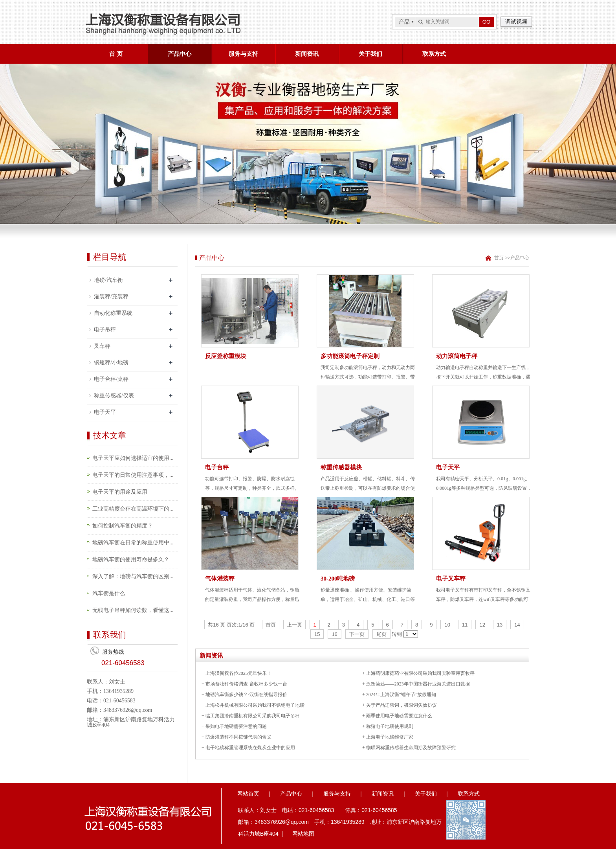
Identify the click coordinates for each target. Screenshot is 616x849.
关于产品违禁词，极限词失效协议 (401, 705)
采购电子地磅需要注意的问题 (236, 726)
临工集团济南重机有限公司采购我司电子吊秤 (253, 716)
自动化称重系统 (113, 313)
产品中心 (180, 54)
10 (447, 625)
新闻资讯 (307, 54)
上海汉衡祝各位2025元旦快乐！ (238, 673)
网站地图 (303, 834)
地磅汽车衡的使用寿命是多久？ (131, 560)
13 (500, 625)
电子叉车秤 (451, 579)
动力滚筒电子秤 (457, 356)
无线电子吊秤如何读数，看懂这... (133, 610)
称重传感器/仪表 (114, 396)
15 (317, 634)
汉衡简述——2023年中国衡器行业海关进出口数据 (418, 684)
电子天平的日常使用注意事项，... (133, 475)
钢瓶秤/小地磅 (111, 363)
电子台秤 (217, 467)
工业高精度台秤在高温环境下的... (133, 509)
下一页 (357, 634)
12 (482, 625)
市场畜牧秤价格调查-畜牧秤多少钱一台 (246, 684)
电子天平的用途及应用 (120, 492)
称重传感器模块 (341, 467)
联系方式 (434, 54)
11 (465, 625)
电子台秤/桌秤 (111, 379)
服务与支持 (243, 54)
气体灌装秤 (220, 579)
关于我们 (370, 54)
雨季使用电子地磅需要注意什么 (399, 716)
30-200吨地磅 (338, 579)
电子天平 (105, 412)
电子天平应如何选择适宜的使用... (133, 458)
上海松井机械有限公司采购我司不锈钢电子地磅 (255, 705)
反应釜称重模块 (226, 356)
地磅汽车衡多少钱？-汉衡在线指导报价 (246, 695)
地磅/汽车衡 (108, 280)
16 (334, 634)
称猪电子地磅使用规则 (390, 726)
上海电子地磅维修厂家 (390, 737)
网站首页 (248, 794)
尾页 (381, 634)
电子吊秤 (105, 330)
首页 (498, 258)
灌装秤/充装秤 (111, 297)
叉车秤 (102, 346)
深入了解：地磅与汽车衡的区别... (133, 576)
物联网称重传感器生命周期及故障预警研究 (411, 748)
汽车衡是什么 (109, 593)
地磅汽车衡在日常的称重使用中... (133, 543)
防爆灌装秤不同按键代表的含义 (238, 737)
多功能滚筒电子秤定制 (350, 356)
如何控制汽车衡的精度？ (123, 526)
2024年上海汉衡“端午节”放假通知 (401, 695)
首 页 (116, 54)
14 (517, 625)
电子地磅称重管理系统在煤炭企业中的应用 (250, 748)
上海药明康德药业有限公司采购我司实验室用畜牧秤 (420, 673)
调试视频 (516, 22)
